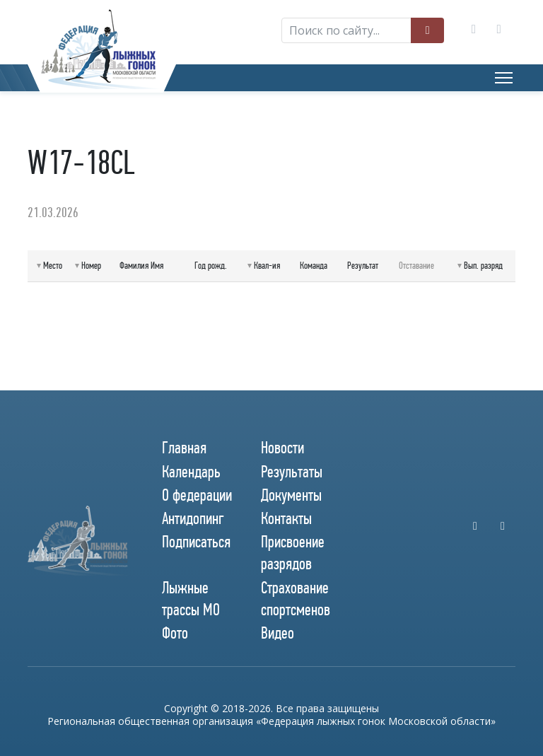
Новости (282, 448)
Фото (175, 633)
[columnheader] (49, 266)
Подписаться (196, 542)
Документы (291, 495)
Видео (278, 633)
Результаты (292, 472)
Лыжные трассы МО (191, 599)
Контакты (286, 518)
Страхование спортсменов (296, 599)
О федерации (197, 495)
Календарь (191, 472)
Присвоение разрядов (293, 553)
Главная (184, 448)
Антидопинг (193, 518)
